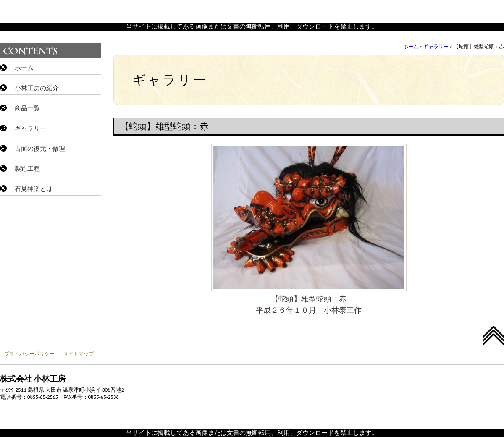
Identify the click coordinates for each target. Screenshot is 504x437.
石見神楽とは (34, 189)
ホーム (411, 47)
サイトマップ (79, 354)
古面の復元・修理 (40, 149)
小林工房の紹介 (37, 88)
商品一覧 (27, 108)
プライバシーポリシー (29, 354)
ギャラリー (436, 47)
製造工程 (27, 169)
